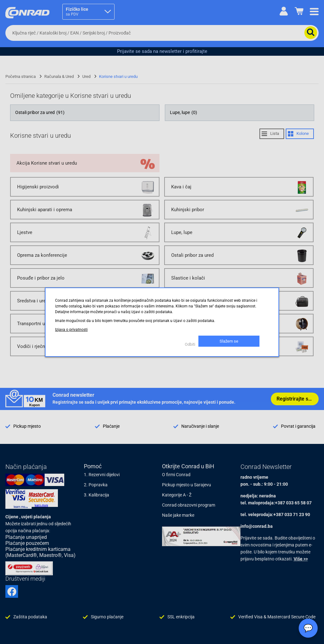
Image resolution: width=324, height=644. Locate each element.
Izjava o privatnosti (71, 330)
